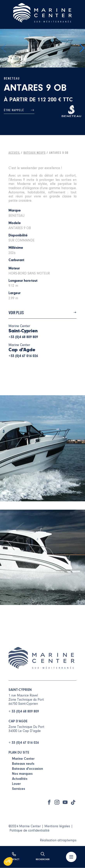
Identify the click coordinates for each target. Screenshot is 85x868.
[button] (82, 48)
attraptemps (67, 841)
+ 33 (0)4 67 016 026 (24, 743)
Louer (16, 784)
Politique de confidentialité (29, 831)
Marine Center (23, 759)
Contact (14, 856)
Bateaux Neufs (35, 152)
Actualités (20, 779)
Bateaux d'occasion (27, 769)
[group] (42, 48)
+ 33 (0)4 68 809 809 (24, 712)
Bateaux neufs (23, 764)
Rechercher (43, 856)
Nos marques (22, 774)
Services (19, 789)
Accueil (14, 152)
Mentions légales (57, 827)
